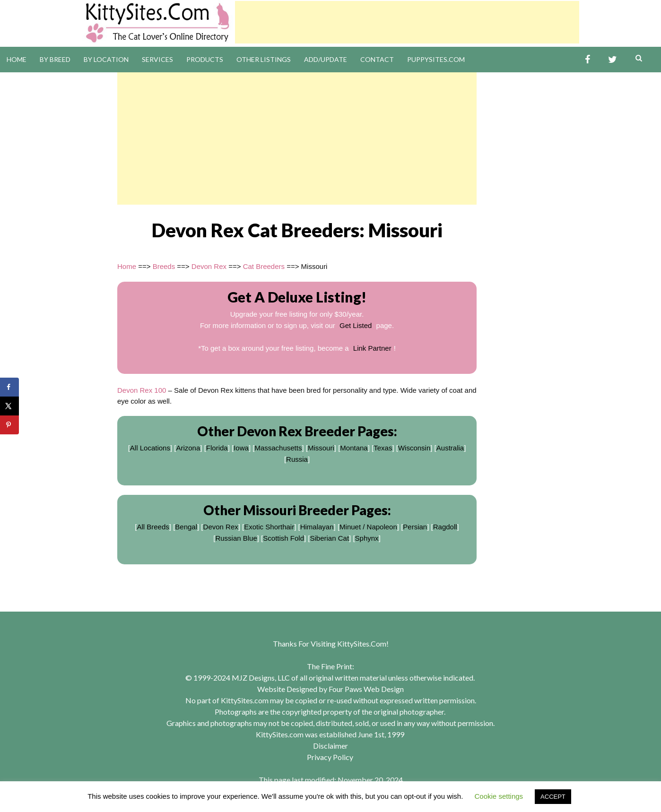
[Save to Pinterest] (9, 425)
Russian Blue (236, 538)
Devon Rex (209, 266)
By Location (106, 59)
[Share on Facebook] (9, 387)
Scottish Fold (283, 538)
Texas (383, 448)
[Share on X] (9, 406)
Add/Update (326, 59)
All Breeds (153, 527)
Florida (217, 448)
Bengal (186, 527)
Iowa (241, 448)
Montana (354, 448)
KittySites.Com (362, 644)
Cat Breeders (264, 266)
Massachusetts (278, 448)
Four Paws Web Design (366, 689)
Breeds (164, 266)
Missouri (321, 448)
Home (17, 59)
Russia (297, 459)
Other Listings (264, 59)
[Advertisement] (407, 22)
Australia (450, 448)
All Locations (150, 448)
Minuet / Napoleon (368, 527)
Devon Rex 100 (142, 390)
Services (157, 59)
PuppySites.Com (436, 59)
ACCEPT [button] (553, 797)
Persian (415, 527)
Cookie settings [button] (499, 796)
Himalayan (317, 527)
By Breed (55, 59)
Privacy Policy (330, 757)
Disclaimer (330, 746)
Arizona (188, 448)
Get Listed (356, 325)
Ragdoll (445, 527)
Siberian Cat (330, 538)
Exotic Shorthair (269, 527)
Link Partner (372, 348)
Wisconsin (414, 448)
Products (205, 59)
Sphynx (367, 538)
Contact (377, 59)
